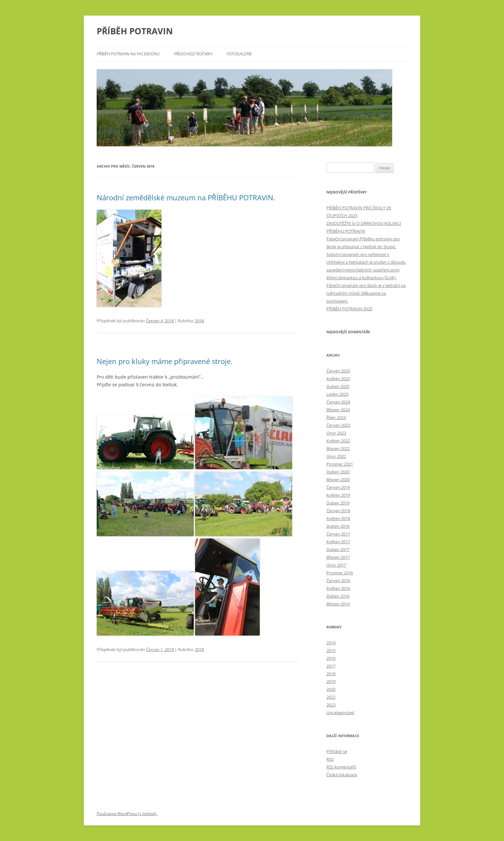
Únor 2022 (336, 456)
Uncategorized (340, 713)
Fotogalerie (239, 54)
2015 (331, 650)
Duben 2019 (338, 503)
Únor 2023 (336, 433)
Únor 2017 (336, 565)
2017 (331, 666)
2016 (331, 658)
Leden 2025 (337, 394)
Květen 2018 (338, 518)
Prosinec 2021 (340, 464)
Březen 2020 (338, 480)
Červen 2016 (338, 581)
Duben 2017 (338, 549)
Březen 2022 (338, 448)
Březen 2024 (338, 410)
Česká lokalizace (342, 775)
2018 (199, 321)
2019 (331, 681)
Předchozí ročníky (193, 54)
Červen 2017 (338, 534)
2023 (331, 705)
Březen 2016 (338, 604)
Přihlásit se (337, 751)
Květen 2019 (338, 495)
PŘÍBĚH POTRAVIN (135, 31)
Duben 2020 (338, 472)
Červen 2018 (338, 511)
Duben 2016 (338, 596)
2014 (331, 643)
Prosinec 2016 (340, 573)
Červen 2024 (338, 402)
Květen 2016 (338, 588)
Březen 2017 (338, 557)
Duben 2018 (338, 526)
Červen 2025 (338, 371)
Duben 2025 (338, 386)
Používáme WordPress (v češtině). (127, 814)
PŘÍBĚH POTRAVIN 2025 (349, 309)
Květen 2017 (338, 542)
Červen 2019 (338, 487)
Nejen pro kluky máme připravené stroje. (165, 361)
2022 (331, 697)
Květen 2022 (338, 441)
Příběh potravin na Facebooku (128, 54)
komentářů (341, 767)
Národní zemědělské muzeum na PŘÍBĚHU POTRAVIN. (186, 197)
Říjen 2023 (336, 417)
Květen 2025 (338, 379)
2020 (331, 689)
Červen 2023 (338, 425)
